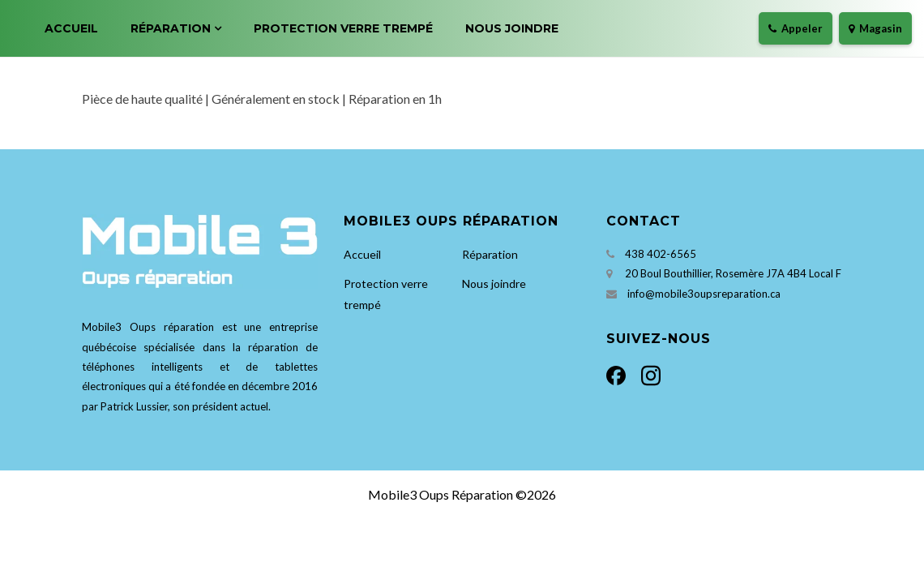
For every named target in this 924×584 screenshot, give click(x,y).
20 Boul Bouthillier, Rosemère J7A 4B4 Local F (733, 273)
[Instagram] (648, 374)
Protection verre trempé (343, 28)
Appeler (796, 28)
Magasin (875, 28)
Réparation (171, 28)
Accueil (71, 28)
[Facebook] (620, 374)
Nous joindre (512, 28)
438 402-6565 (661, 254)
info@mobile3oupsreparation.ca (704, 294)
